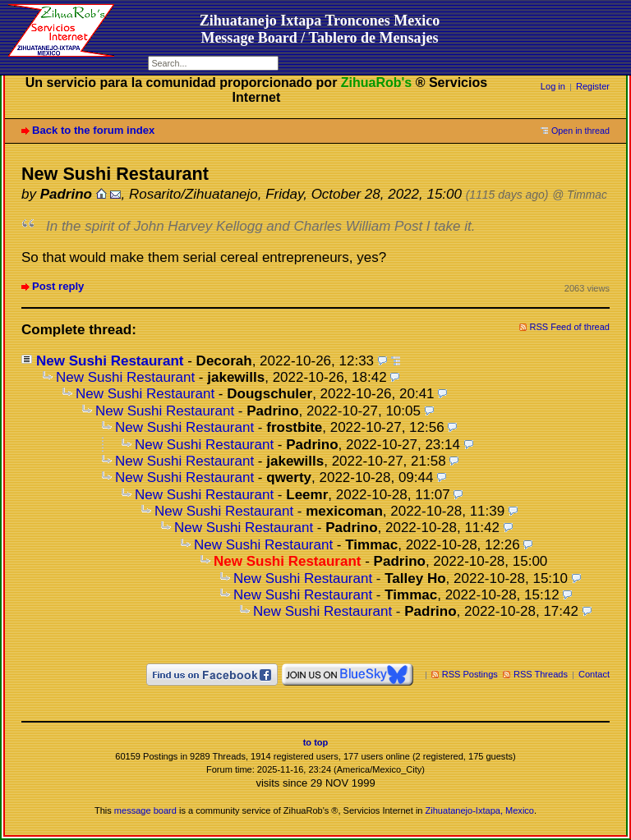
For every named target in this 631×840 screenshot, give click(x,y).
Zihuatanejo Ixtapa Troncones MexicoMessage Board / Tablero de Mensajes (320, 29)
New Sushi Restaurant (110, 361)
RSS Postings (470, 674)
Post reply (58, 286)
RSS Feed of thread (570, 327)
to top (316, 742)
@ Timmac (580, 195)
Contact (594, 674)
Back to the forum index (93, 130)
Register (593, 86)
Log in (553, 86)
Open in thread (580, 131)
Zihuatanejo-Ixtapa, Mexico (480, 810)
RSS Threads (541, 674)
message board (145, 810)
